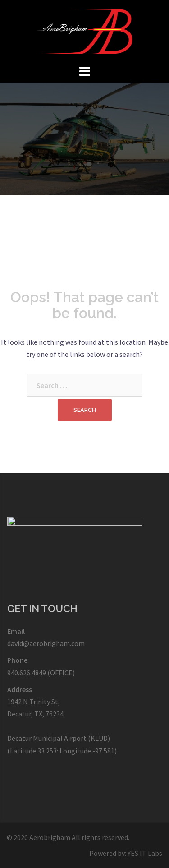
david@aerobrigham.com (46, 643)
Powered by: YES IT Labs (126, 853)
